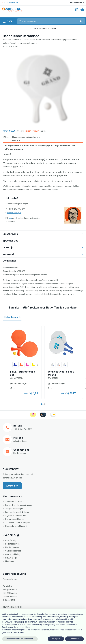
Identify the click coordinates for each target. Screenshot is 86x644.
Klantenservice (77, 3)
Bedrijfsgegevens (13, 544)
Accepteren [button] (74, 639)
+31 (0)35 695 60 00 (11, 3)
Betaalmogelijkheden (14, 519)
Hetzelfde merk (12, 317)
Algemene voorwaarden (16, 516)
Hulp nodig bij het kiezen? (16, 526)
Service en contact (14, 502)
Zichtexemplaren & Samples (18, 523)
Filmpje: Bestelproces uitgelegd (19, 505)
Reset (8, 137)
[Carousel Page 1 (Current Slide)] (42, 404)
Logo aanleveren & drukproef (18, 512)
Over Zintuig (11, 540)
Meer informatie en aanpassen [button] (20, 639)
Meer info (16, 141)
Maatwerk (10, 561)
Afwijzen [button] (56, 639)
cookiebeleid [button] (68, 619)
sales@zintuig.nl (14, 213)
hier (10, 218)
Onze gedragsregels (14, 551)
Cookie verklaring (13, 554)
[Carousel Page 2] (44, 404)
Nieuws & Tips (11, 558)
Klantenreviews (12, 547)
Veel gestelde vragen (14, 509)
